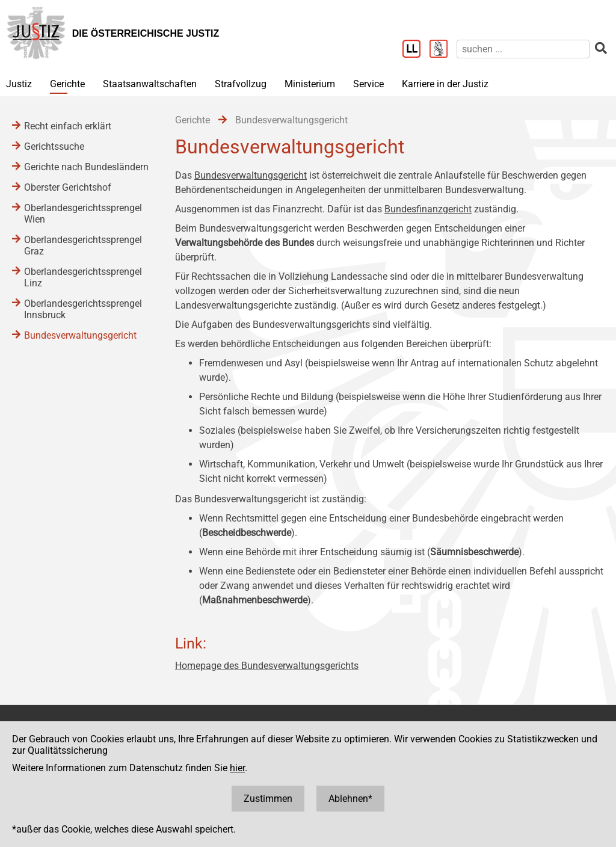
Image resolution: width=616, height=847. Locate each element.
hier (237, 768)
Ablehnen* (350, 799)
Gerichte (67, 84)
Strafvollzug (241, 84)
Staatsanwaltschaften (150, 84)
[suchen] (523, 49)
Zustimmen (268, 799)
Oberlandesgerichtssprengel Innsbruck (83, 309)
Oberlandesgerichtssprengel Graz (83, 245)
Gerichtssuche (54, 146)
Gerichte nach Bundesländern (86, 167)
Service (368, 84)
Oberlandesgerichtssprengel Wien (83, 214)
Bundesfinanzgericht (428, 209)
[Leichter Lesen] (416, 50)
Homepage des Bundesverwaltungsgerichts (267, 666)
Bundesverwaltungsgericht (251, 175)
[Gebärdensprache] (443, 50)
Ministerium (310, 84)
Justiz (19, 84)
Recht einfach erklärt (68, 126)
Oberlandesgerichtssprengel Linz (83, 277)
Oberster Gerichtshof (68, 187)
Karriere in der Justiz (445, 84)
